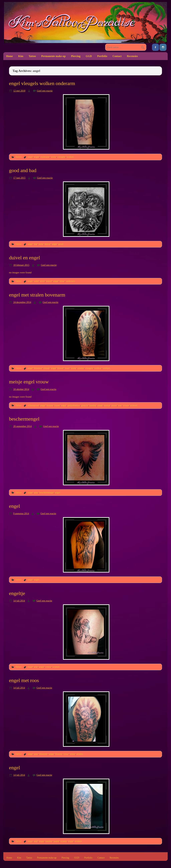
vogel (71, 841)
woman (134, 405)
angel (30, 157)
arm (36, 667)
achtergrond (33, 405)
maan (100, 405)
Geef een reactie (45, 91)
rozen (74, 368)
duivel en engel (25, 258)
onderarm (45, 157)
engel (36, 157)
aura (36, 492)
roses (67, 368)
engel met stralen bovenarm (37, 295)
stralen (81, 368)
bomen (50, 405)
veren (53, 157)
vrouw (126, 405)
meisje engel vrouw (29, 382)
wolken (70, 157)
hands (56, 841)
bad (36, 244)
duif (36, 841)
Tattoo (32, 56)
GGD (89, 56)
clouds (47, 368)
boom (57, 405)
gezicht (85, 405)
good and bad (23, 170)
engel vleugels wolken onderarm (42, 83)
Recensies (132, 56)
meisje (107, 405)
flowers (59, 754)
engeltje (17, 593)
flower (61, 368)
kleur (62, 281)
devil (41, 244)
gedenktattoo (74, 405)
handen (93, 405)
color (36, 281)
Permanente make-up (54, 56)
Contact (117, 56)
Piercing (76, 56)
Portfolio (102, 56)
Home (9, 56)
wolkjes (106, 368)
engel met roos (24, 680)
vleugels (61, 157)
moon (114, 405)
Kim (21, 56)
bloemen (38, 368)
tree (120, 405)
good (61, 244)
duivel (48, 244)
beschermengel (24, 419)
